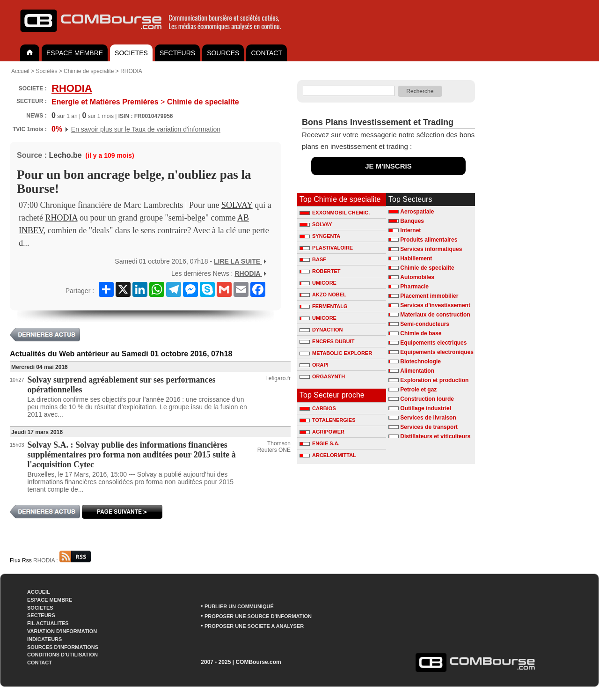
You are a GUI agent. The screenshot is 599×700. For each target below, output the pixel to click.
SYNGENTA (320, 236)
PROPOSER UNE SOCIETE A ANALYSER (254, 626)
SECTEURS (177, 53)
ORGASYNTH (322, 376)
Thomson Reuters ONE (274, 447)
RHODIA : (62, 560)
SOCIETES (131, 53)
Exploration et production (434, 380)
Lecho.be (65, 155)
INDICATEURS (44, 639)
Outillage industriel (426, 408)
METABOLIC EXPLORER (336, 353)
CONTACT (267, 53)
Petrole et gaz (418, 390)
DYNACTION (321, 330)
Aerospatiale (417, 212)
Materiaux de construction (435, 315)
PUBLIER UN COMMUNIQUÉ (239, 606)
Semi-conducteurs (425, 324)
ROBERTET (320, 271)
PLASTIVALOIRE (326, 248)
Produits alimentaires (429, 240)
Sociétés (46, 71)
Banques (412, 221)
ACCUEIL (39, 592)
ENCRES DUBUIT (327, 341)
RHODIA (131, 71)
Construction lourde (427, 399)
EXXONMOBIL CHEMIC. (335, 213)
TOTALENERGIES (328, 420)
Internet (410, 230)
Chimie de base (421, 333)
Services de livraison (428, 418)
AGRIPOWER (322, 432)
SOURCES (223, 53)
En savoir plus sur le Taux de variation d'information (146, 129)
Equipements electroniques (437, 352)
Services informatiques (431, 249)
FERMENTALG (324, 306)
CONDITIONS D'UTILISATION (62, 655)
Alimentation (417, 371)
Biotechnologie (420, 361)
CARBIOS (318, 408)
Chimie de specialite (89, 71)
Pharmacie (414, 287)
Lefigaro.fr (278, 378)
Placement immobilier (429, 296)
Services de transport (429, 427)
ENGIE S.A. (320, 443)
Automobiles (417, 277)
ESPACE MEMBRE (75, 53)
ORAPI (314, 365)
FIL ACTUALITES (48, 623)
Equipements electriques (433, 343)
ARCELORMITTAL (328, 455)
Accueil (20, 71)
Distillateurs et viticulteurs (435, 436)
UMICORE (318, 283)
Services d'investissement (435, 305)
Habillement (416, 258)
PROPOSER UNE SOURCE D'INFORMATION (258, 616)
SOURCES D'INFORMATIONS (63, 647)
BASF (313, 259)
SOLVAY (237, 205)
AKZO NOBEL (323, 295)
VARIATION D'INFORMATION (62, 631)
